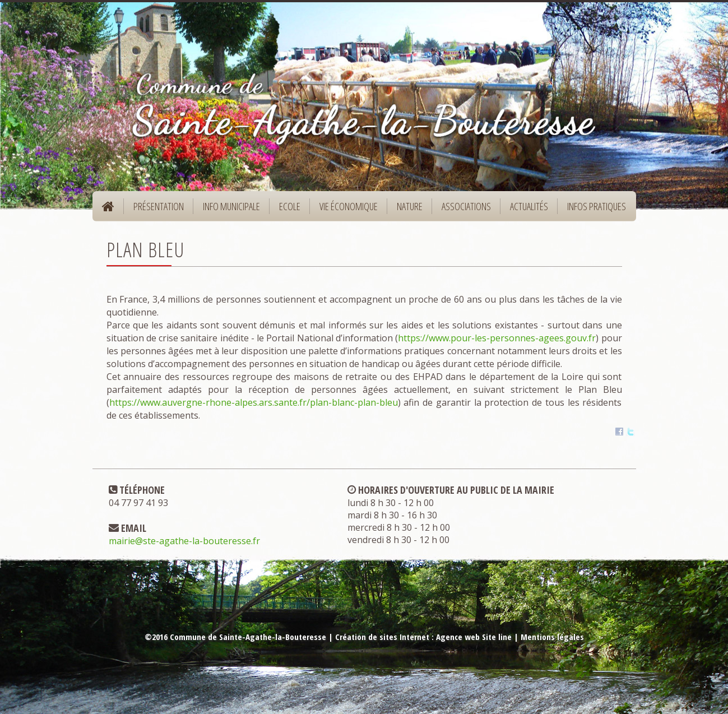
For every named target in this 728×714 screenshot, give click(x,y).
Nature (406, 210)
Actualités (529, 206)
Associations (466, 206)
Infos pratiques (593, 210)
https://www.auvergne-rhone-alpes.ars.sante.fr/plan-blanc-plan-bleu (254, 402)
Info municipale (228, 210)
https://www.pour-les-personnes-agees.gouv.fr (497, 338)
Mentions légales (552, 637)
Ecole (286, 210)
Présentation (155, 210)
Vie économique (345, 210)
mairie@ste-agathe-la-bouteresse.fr (184, 541)
